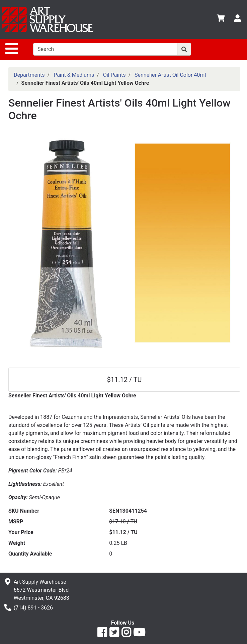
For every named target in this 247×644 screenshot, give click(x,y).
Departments (29, 75)
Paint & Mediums (74, 75)
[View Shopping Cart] (221, 19)
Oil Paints (114, 75)
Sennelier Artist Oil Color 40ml (170, 75)
